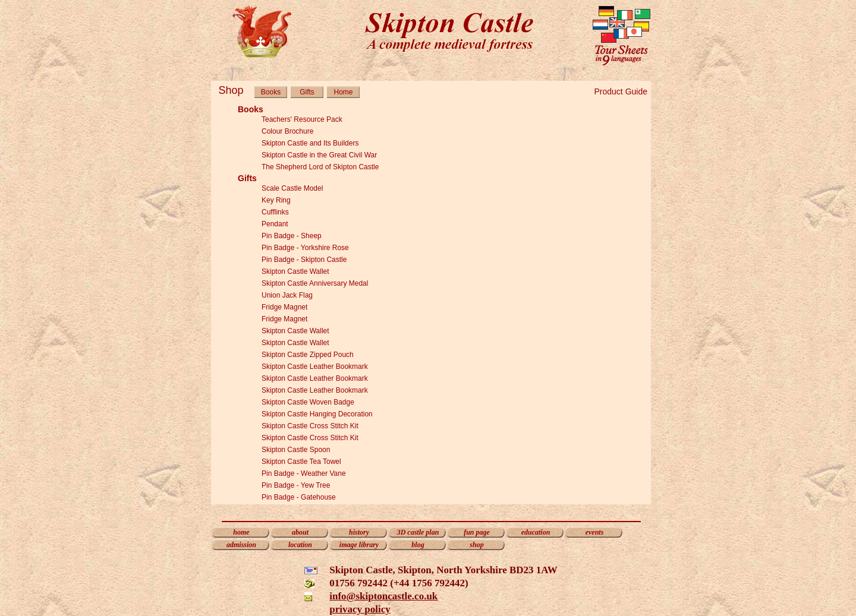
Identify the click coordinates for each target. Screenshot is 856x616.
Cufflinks (275, 212)
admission (241, 545)
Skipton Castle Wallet (295, 271)
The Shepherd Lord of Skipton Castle (320, 167)
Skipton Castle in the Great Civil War (319, 155)
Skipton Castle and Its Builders (310, 143)
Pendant (275, 224)
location (300, 545)
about (300, 532)
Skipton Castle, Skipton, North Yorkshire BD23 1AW (443, 570)
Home (343, 92)
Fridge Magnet (284, 307)
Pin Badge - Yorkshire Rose (305, 248)
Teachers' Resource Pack (302, 119)
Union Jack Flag (287, 295)
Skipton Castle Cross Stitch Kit (310, 426)
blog (418, 545)
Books (271, 92)
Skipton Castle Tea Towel (301, 462)
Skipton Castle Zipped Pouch (308, 355)
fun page (477, 532)
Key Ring (276, 200)
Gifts (307, 92)
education (536, 532)
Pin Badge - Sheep (292, 236)
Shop (231, 90)
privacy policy (360, 609)
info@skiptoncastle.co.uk (383, 596)
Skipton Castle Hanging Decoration (317, 414)
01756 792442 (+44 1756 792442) (399, 583)
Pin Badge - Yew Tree (296, 485)
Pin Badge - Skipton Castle (304, 260)
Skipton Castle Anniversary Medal (315, 283)
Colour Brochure (287, 131)
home (241, 532)
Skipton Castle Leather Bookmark (315, 367)
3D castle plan (418, 532)
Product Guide (621, 91)
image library (359, 545)
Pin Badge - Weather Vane (304, 473)
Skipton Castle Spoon (296, 450)
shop (476, 545)
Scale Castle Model (292, 188)
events (595, 532)
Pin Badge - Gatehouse (299, 497)
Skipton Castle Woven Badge (308, 402)
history (359, 532)
